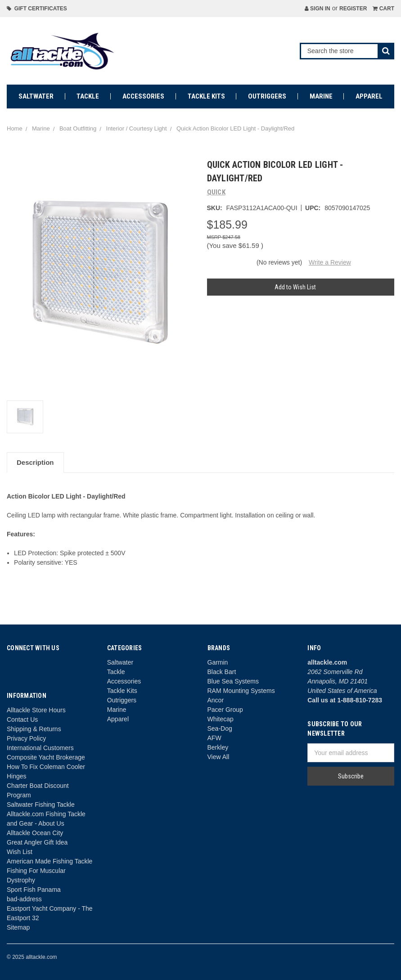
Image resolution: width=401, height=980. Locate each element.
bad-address (24, 899)
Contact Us (22, 719)
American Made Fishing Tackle (50, 861)
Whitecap (221, 719)
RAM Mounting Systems (241, 691)
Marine (321, 96)
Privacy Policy (26, 738)
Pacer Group (225, 710)
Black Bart (222, 672)
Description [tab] (35, 462)
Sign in (318, 9)
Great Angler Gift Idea (37, 842)
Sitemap (18, 927)
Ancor (216, 700)
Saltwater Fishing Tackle (41, 805)
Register (353, 9)
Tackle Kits (206, 96)
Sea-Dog (220, 728)
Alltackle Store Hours (36, 710)
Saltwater (36, 96)
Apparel (369, 96)
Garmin (218, 662)
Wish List (20, 852)
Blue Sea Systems (233, 681)
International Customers (40, 748)
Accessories (143, 96)
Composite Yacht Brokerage (46, 757)
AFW (214, 738)
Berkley (218, 747)
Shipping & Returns (34, 729)
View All (219, 757)
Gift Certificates (37, 9)
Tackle (88, 96)
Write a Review (330, 262)
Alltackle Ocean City (35, 833)
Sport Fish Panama (34, 890)
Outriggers (267, 96)
